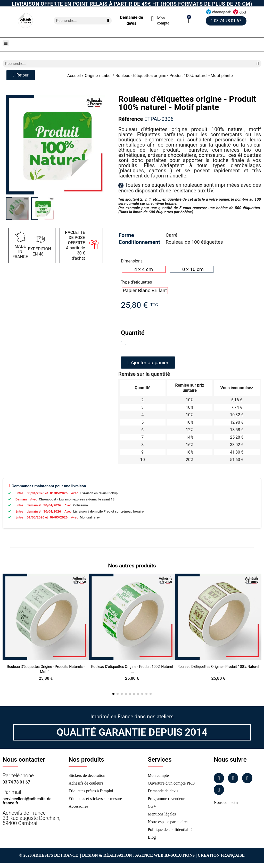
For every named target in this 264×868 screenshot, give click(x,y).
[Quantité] (131, 346)
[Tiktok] (219, 790)
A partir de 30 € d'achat (75, 245)
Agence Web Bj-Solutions (165, 855)
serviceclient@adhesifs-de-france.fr (28, 801)
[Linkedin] (247, 778)
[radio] (144, 269)
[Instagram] (233, 778)
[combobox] (77, 21)
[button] (188, 20)
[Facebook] (219, 778)
